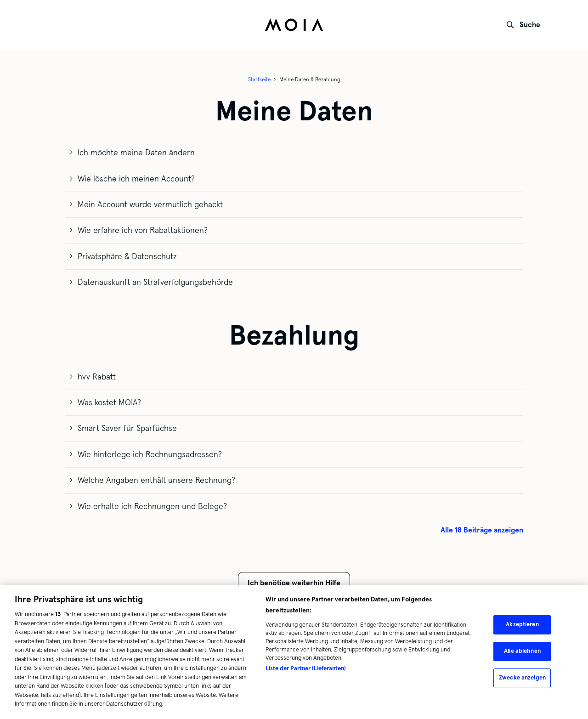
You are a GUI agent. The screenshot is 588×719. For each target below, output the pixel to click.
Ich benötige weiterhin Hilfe (294, 583)
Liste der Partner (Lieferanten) (306, 670)
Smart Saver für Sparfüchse (127, 428)
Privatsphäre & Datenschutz (127, 256)
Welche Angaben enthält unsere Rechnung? (156, 480)
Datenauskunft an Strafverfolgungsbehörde (155, 282)
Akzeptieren (522, 626)
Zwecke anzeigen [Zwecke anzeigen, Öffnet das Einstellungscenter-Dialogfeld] (522, 679)
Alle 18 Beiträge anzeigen (482, 530)
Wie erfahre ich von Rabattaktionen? (143, 230)
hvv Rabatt (97, 377)
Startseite (259, 79)
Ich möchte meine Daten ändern (136, 153)
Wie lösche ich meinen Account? (136, 179)
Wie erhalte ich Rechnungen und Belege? (152, 506)
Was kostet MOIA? (109, 402)
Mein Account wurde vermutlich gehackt (150, 204)
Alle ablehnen (522, 653)
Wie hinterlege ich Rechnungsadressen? (150, 454)
